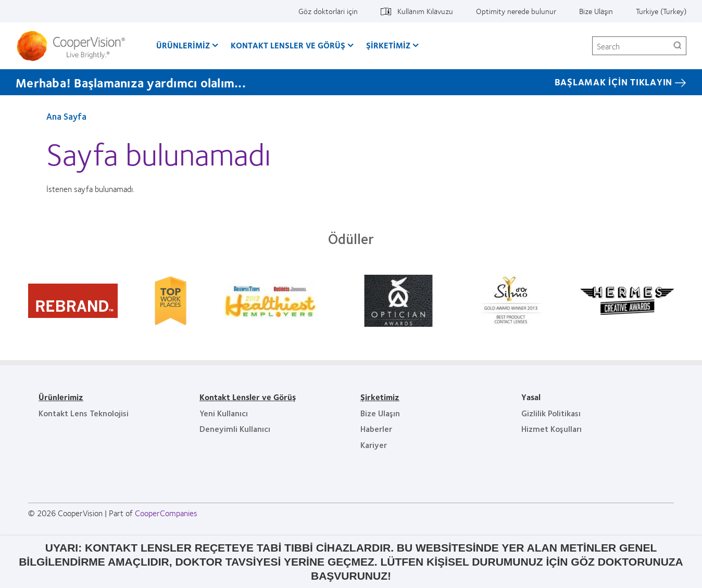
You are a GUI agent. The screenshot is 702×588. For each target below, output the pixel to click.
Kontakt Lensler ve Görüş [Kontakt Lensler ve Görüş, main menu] (288, 45)
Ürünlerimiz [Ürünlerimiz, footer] (61, 397)
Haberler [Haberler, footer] (376, 429)
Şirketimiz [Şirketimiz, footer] (380, 397)
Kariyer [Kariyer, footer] (374, 445)
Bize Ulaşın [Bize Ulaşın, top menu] (596, 11)
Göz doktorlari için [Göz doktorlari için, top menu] (328, 11)
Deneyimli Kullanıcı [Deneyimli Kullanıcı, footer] (235, 429)
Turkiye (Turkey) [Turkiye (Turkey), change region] (661, 11)
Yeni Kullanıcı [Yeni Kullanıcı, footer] (224, 413)
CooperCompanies (166, 513)
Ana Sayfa (66, 116)
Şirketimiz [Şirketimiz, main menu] (388, 45)
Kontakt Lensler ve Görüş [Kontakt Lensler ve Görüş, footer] (248, 397)
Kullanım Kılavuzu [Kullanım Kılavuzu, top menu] (425, 11)
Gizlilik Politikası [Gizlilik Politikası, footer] (551, 413)
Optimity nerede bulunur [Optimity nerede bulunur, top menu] (516, 11)
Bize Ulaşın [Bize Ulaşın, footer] (380, 413)
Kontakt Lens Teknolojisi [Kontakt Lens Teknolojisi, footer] (84, 413)
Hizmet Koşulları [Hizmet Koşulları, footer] (551, 429)
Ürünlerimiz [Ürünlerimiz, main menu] (183, 45)
